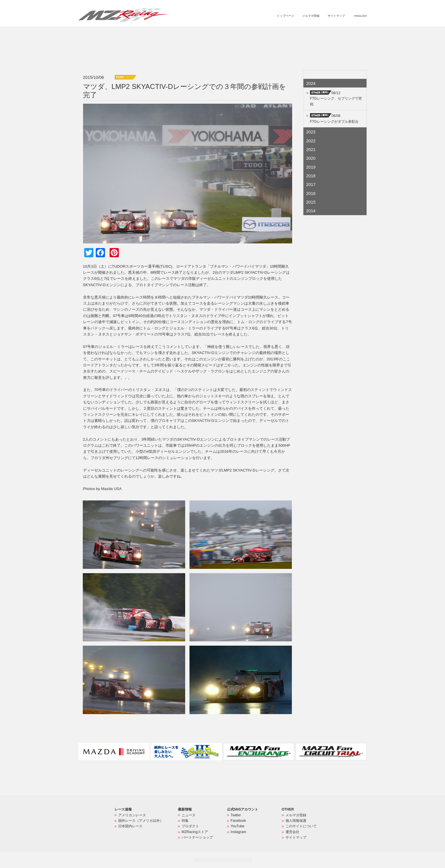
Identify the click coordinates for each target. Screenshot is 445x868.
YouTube (238, 826)
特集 (256, 33)
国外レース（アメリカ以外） (141, 821)
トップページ (286, 16)
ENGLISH (361, 16)
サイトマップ (336, 16)
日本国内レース (130, 826)
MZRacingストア (306, 33)
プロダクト (275, 33)
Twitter (236, 815)
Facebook (238, 821)
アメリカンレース (132, 815)
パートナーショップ (343, 33)
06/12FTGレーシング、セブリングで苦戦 (336, 99)
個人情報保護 (296, 821)
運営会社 (292, 832)
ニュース (239, 33)
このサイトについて (301, 826)
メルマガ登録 (311, 16)
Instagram (239, 832)
